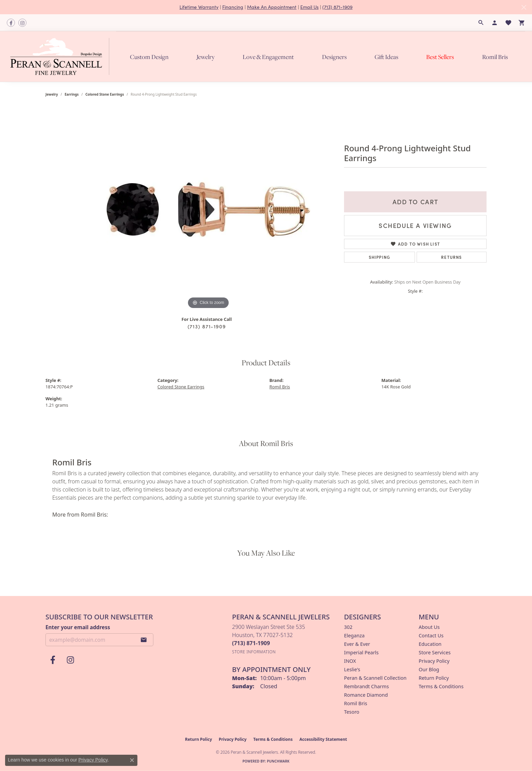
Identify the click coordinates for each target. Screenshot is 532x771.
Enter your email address (78, 627)
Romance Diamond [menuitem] (366, 695)
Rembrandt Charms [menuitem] (366, 686)
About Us (429, 627)
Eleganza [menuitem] (354, 635)
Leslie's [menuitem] (352, 669)
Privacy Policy (434, 661)
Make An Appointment (272, 7)
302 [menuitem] (348, 627)
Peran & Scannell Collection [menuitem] (375, 678)
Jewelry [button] (206, 57)
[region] (208, 209)
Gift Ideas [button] (386, 57)
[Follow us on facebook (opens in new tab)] (11, 23)
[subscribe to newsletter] (144, 640)
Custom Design (149, 57)
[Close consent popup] (132, 760)
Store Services (435, 652)
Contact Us (431, 635)
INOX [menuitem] (350, 661)
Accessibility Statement (323, 739)
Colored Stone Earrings (105, 94)
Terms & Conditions (441, 686)
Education (430, 644)
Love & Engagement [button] (268, 57)
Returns (451, 257)
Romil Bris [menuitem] (356, 703)
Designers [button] (334, 57)
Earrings (72, 94)
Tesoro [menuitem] (352, 712)
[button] (481, 23)
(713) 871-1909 (337, 7)
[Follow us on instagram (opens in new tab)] (22, 23)
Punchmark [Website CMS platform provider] (278, 761)
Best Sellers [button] (440, 57)
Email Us (309, 7)
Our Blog (429, 669)
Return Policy (434, 678)
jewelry (52, 94)
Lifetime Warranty (199, 7)
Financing (233, 7)
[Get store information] (254, 652)
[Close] (524, 7)
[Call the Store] (251, 643)
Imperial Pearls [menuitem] (361, 652)
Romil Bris (495, 57)
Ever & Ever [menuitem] (357, 644)
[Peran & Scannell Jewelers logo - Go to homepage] (61, 56)
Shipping (380, 257)
